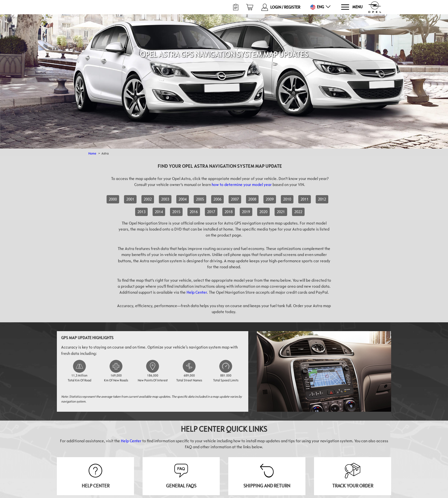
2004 (183, 199)
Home (92, 153)
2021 (281, 212)
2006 (217, 199)
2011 (305, 199)
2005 (200, 199)
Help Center (197, 292)
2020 (263, 212)
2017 (211, 212)
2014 (159, 212)
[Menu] (352, 7)
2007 (235, 199)
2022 (298, 212)
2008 (252, 199)
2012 (322, 199)
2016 (194, 212)
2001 (130, 199)
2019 (246, 212)
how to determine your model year (242, 185)
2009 (270, 199)
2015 (176, 212)
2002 (148, 199)
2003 (165, 199)
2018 (229, 212)
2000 (113, 199)
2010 (287, 199)
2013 (141, 212)
